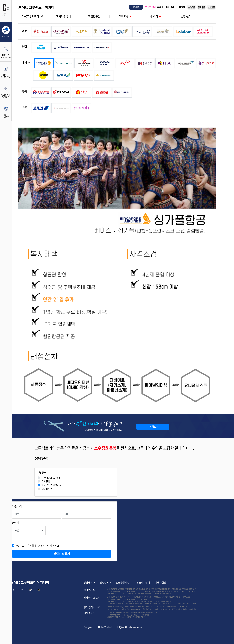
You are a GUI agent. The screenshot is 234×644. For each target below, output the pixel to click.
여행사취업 (160, 582)
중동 (24, 31)
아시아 (26, 63)
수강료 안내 (143, 599)
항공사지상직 (143, 582)
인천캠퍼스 (105, 582)
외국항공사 (47, 481)
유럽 (24, 47)
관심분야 (42, 473)
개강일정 (136, 7)
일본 (24, 107)
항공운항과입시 (124, 582)
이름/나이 (17, 507)
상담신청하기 (62, 554)
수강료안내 (191, 592)
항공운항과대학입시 (51, 485)
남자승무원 (47, 489)
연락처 (15, 523)
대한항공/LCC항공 (51, 478)
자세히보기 (153, 427)
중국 (24, 92)
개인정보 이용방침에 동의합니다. (38, 546)
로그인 (182, 7)
